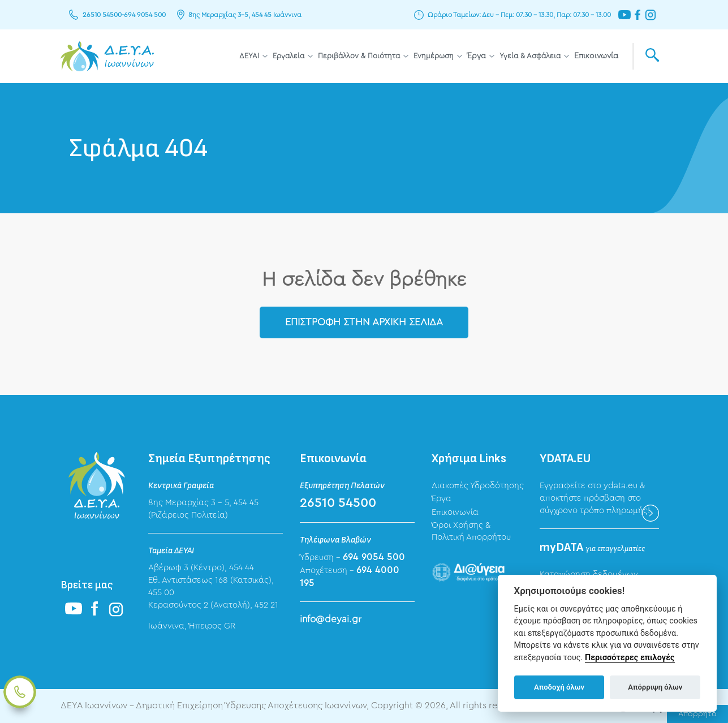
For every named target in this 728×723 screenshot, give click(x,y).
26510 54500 (102, 15)
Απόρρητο (697, 714)
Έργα (477, 56)
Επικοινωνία (596, 56)
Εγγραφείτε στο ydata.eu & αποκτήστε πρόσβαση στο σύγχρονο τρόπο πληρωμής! (595, 498)
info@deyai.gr (331, 619)
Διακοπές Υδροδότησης (478, 486)
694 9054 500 (145, 15)
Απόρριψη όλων (655, 687)
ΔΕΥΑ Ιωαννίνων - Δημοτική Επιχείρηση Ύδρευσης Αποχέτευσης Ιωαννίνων (107, 56)
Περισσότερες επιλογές (630, 658)
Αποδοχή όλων (559, 687)
